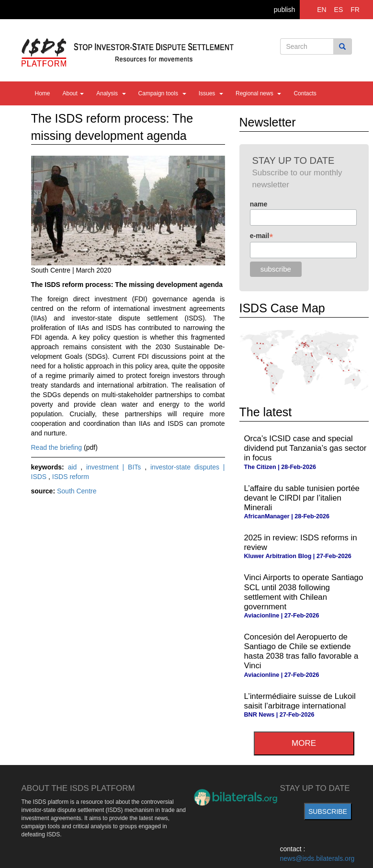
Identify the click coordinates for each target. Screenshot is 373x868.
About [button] (73, 93)
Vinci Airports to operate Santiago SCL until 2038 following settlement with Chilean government (304, 592)
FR (355, 10)
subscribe (328, 811)
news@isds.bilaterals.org (317, 858)
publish (284, 10)
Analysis (111, 93)
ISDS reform (71, 477)
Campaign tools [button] (162, 93)
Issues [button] (211, 93)
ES (339, 10)
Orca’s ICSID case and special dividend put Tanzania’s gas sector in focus (305, 448)
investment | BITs (115, 467)
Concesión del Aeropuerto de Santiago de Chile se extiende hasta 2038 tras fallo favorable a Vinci (301, 651)
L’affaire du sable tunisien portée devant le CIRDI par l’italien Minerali (302, 498)
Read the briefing (57, 447)
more (304, 743)
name (259, 204)
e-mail (262, 236)
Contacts (305, 93)
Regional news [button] (258, 93)
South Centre (77, 491)
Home (43, 93)
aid (74, 467)
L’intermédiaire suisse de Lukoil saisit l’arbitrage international (300, 701)
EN (322, 10)
